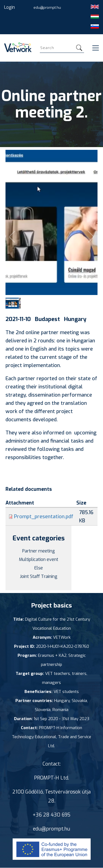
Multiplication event (39, 559)
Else (39, 568)
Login (9, 7)
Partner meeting (39, 551)
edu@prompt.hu (47, 8)
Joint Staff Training (39, 576)
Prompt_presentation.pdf (44, 517)
